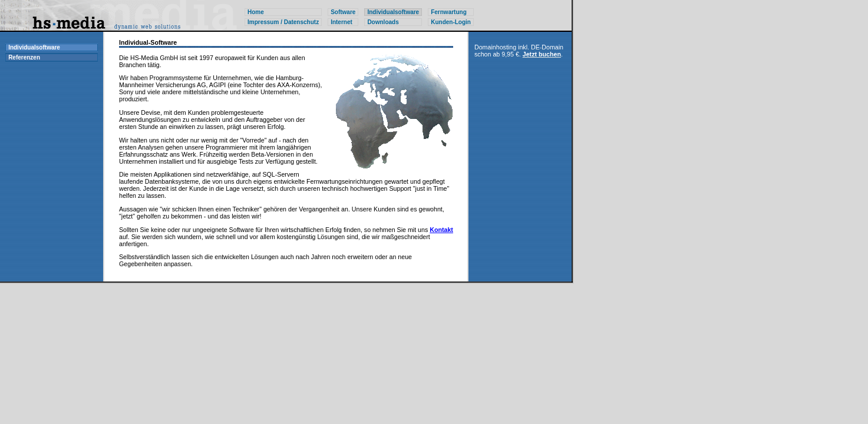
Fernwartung (449, 12)
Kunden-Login (451, 22)
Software (343, 12)
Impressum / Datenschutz (283, 22)
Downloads (383, 22)
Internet (341, 22)
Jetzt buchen (542, 54)
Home (256, 12)
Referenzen (24, 57)
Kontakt (441, 230)
